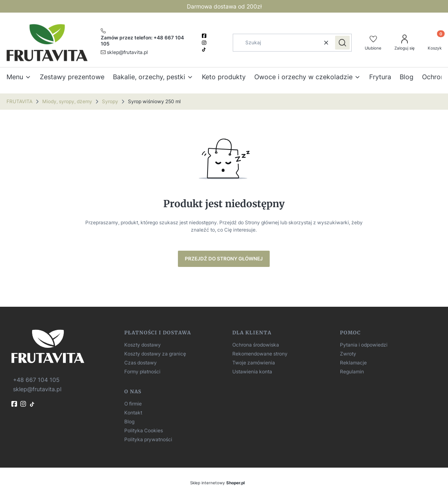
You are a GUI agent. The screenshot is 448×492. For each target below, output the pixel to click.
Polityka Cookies (144, 430)
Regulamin (352, 372)
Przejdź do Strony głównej (224, 259)
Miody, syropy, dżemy (67, 101)
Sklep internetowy (218, 483)
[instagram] (205, 43)
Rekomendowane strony (260, 354)
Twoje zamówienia (254, 363)
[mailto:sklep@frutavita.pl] (124, 52)
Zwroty (348, 354)
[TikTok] (205, 50)
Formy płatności (142, 372)
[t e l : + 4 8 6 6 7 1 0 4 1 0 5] (36, 379)
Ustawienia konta (252, 372)
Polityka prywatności (148, 439)
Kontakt (133, 413)
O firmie (133, 404)
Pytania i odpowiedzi (364, 345)
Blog (129, 422)
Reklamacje (353, 363)
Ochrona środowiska (256, 345)
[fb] (15, 404)
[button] (342, 43)
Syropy (110, 101)
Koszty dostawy (143, 345)
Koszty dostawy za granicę (155, 354)
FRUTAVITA (19, 101)
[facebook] (205, 36)
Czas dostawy (141, 363)
